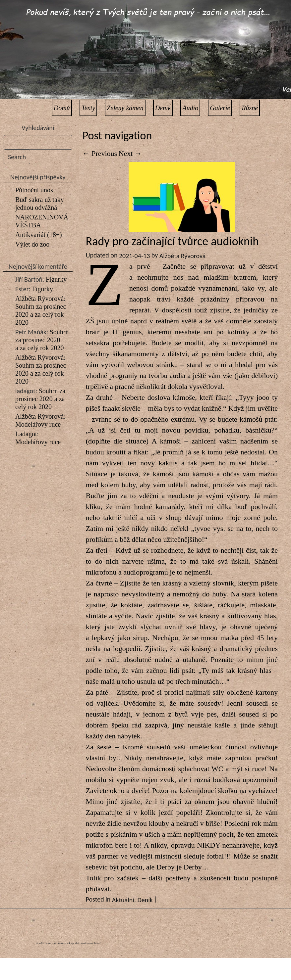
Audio (190, 108)
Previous (100, 153)
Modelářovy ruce (38, 424)
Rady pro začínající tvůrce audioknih (172, 241)
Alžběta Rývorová (39, 299)
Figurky (56, 279)
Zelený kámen (125, 108)
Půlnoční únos (34, 190)
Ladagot (26, 434)
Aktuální (123, 900)
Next (130, 153)
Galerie (220, 108)
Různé (250, 108)
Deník (163, 108)
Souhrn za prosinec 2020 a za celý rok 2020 (41, 314)
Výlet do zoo (32, 244)
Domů (62, 108)
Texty (88, 108)
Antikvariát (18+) (39, 235)
